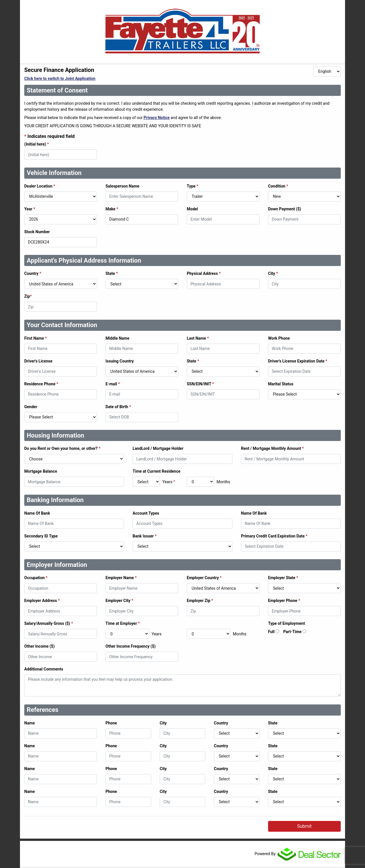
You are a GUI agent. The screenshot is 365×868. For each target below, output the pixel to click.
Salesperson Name (122, 186)
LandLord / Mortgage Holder (158, 448)
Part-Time (292, 632)
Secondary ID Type (41, 536)
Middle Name (117, 338)
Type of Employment (286, 623)
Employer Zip (200, 601)
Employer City (119, 601)
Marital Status (281, 384)
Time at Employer (123, 623)
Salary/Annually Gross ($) (49, 623)
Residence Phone (41, 384)
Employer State (283, 578)
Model (192, 209)
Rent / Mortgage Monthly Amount (272, 448)
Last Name (198, 338)
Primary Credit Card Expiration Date (274, 536)
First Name (36, 338)
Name (30, 723)
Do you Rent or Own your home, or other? (62, 448)
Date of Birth (118, 407)
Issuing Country (120, 361)
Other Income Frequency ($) (131, 646)
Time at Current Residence (157, 471)
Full (271, 632)
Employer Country (204, 578)
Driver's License (38, 361)
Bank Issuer (145, 536)
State (112, 273)
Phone (111, 723)
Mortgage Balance (41, 471)
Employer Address (42, 601)
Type (192, 186)
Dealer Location (40, 186)
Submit (304, 826)
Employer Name (121, 578)
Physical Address (204, 273)
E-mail (113, 384)
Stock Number (37, 232)
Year (30, 209)
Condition (278, 186)
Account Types (146, 513)
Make (112, 209)
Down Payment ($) (285, 209)
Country (33, 273)
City (273, 273)
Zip (28, 296)
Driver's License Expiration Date (298, 361)
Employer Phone (284, 601)
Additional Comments (44, 669)
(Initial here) (36, 144)
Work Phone (279, 338)
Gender (31, 407)
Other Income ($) (39, 646)
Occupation (36, 578)
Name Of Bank (37, 513)
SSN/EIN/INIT (200, 384)
